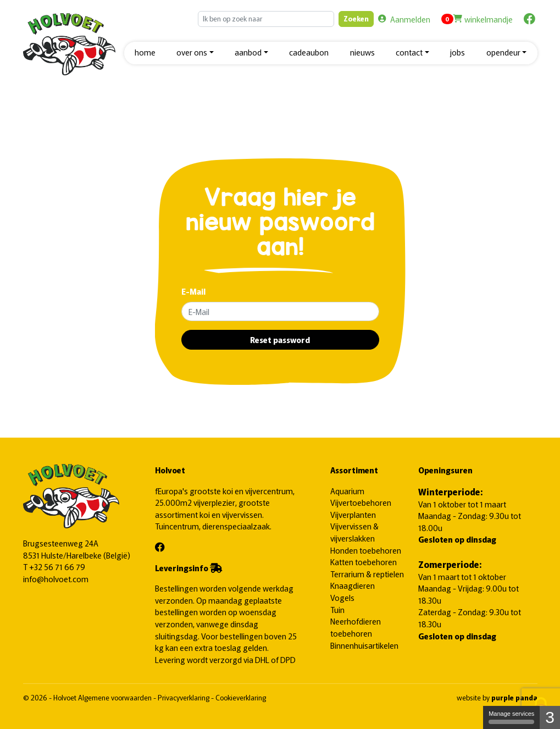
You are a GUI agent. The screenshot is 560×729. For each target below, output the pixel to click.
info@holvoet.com (56, 579)
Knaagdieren (353, 585)
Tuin (337, 609)
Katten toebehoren (364, 562)
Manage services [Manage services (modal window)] (511, 717)
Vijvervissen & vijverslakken (354, 532)
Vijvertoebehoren (361, 502)
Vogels (342, 597)
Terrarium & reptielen (367, 574)
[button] (195, 53)
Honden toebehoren (366, 550)
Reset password (280, 339)
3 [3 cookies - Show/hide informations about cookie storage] (550, 717)
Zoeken (356, 18)
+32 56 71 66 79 (57, 567)
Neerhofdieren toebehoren (356, 627)
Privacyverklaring (184, 697)
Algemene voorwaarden (116, 697)
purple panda (514, 697)
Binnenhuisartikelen (364, 645)
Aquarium (347, 491)
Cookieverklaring (241, 697)
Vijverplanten (353, 514)
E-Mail (193, 291)
